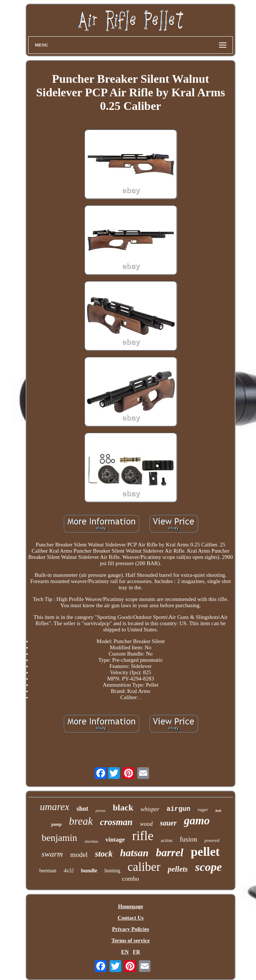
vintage (115, 840)
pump (56, 824)
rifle (143, 836)
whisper (150, 809)
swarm (52, 854)
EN (125, 952)
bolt (218, 811)
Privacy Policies (131, 929)
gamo (197, 821)
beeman (48, 871)
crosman (116, 822)
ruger (203, 810)
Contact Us (131, 918)
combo (130, 879)
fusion (189, 839)
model (79, 855)
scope (209, 867)
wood (146, 824)
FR (137, 952)
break (81, 821)
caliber (144, 867)
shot (82, 809)
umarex (55, 807)
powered (212, 840)
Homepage (130, 906)
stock (104, 854)
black (123, 808)
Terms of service (130, 940)
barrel (170, 852)
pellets (178, 869)
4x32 (69, 871)
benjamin (60, 838)
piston (101, 810)
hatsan (134, 853)
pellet (205, 852)
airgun (179, 809)
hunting (112, 871)
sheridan (91, 841)
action (167, 840)
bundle (89, 871)
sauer (168, 823)
